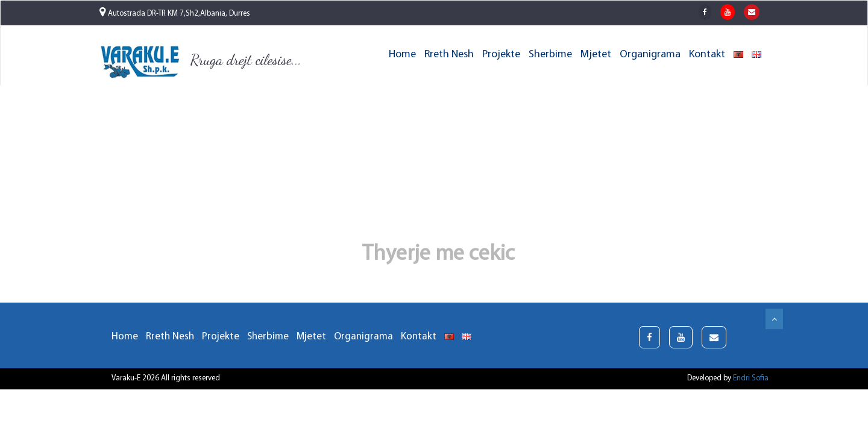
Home (402, 55)
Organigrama (650, 55)
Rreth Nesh (449, 55)
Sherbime (550, 55)
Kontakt (707, 55)
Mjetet (596, 55)
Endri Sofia (751, 378)
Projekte (501, 55)
